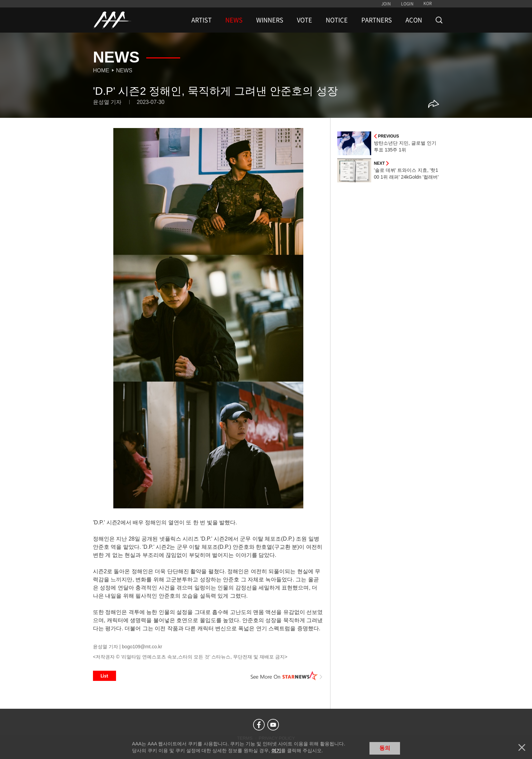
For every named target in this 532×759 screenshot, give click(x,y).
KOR (428, 3)
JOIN (386, 4)
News (124, 70)
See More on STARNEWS (287, 676)
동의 (385, 748)
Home (101, 70)
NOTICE (337, 20)
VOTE (305, 20)
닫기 (522, 747)
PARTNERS (377, 20)
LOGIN (407, 4)
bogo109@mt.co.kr (142, 647)
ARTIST (202, 20)
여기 (276, 751)
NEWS (234, 20)
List (104, 676)
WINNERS (270, 20)
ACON (414, 20)
